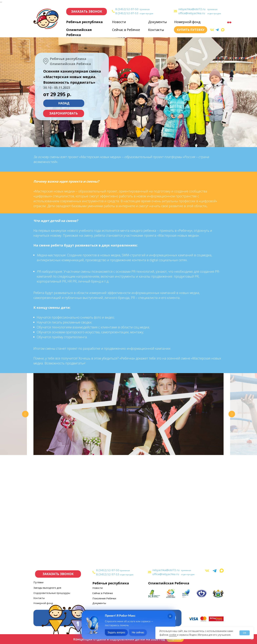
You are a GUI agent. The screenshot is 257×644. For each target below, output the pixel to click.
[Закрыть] (252, 639)
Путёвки (38, 582)
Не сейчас (138, 632)
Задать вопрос (116, 632)
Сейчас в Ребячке (126, 30)
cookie (173, 635)
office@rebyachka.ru (192, 13)
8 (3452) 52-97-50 (127, 9)
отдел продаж (146, 14)
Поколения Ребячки (104, 598)
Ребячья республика (84, 22)
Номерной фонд (187, 22)
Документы (158, 22)
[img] (175, 11)
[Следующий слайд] (232, 414)
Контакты (156, 30)
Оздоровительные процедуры (52, 593)
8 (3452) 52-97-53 (127, 13)
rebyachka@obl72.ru (192, 9)
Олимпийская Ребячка (169, 583)
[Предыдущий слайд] (25, 414)
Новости (119, 22)
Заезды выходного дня (47, 588)
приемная (145, 9)
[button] (87, 12)
